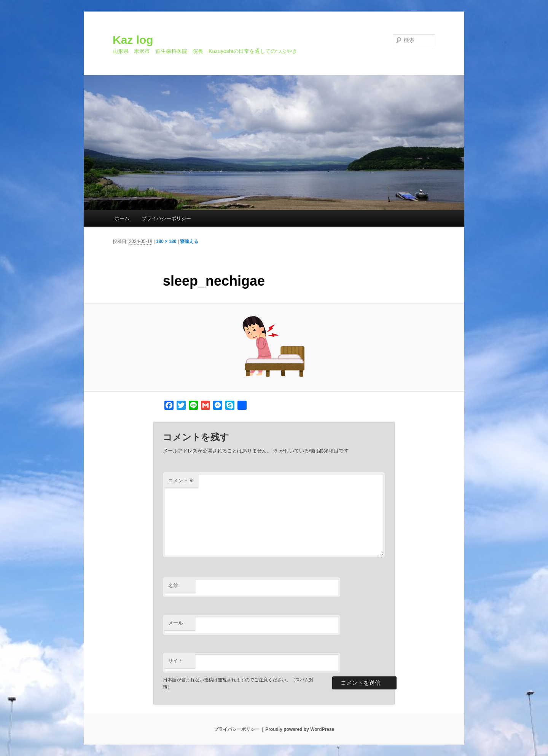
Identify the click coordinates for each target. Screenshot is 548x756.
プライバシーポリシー (166, 218)
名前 (173, 586)
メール (176, 623)
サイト (176, 661)
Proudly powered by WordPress (300, 729)
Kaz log (133, 40)
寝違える (189, 241)
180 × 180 (166, 241)
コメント (181, 480)
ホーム (122, 218)
